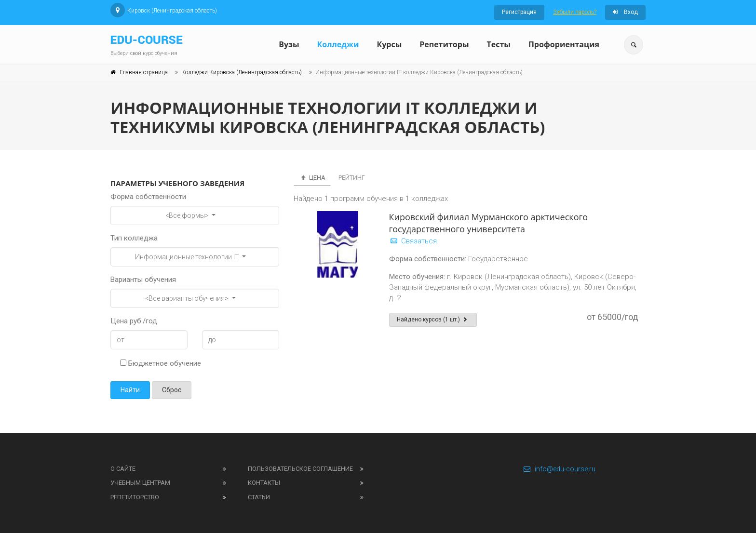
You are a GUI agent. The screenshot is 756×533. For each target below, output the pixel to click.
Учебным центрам (140, 483)
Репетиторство (135, 497)
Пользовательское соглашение (300, 469)
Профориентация (564, 44)
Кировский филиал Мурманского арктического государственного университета (489, 223)
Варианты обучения (143, 280)
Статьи (259, 497)
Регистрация (519, 12)
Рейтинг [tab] (352, 178)
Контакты (264, 483)
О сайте (123, 469)
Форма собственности (148, 197)
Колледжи (338, 44)
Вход (625, 12)
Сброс (172, 390)
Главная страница (144, 72)
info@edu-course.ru (559, 469)
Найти (130, 390)
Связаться (413, 241)
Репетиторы (444, 44)
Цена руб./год (134, 321)
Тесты (498, 44)
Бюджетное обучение (161, 363)
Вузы (289, 44)
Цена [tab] (312, 178)
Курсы (389, 44)
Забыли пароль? (575, 12)
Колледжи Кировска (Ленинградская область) (242, 72)
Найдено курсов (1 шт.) (433, 320)
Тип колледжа (134, 238)
